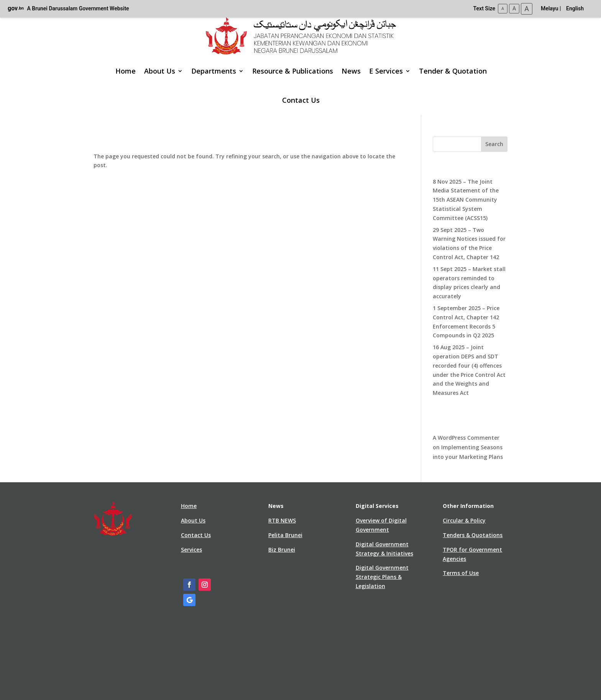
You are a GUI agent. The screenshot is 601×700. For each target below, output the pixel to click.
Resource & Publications (293, 71)
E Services (386, 71)
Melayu (550, 8)
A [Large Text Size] (527, 9)
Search (494, 144)
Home (126, 71)
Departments (214, 71)
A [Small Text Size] (503, 9)
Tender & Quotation (453, 71)
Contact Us (301, 100)
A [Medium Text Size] (514, 8)
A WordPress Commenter (466, 438)
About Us (160, 71)
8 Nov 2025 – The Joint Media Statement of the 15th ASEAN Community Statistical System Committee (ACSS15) (466, 200)
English (575, 8)
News (351, 71)
